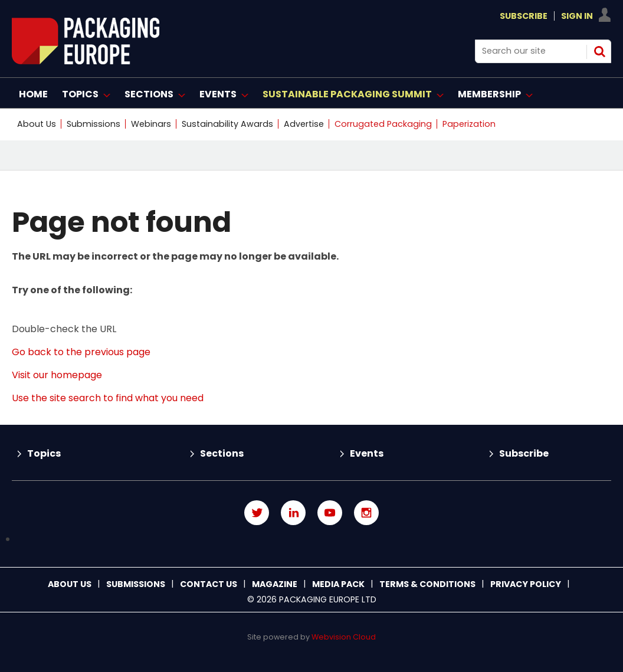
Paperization (469, 124)
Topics (44, 453)
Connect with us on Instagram (366, 513)
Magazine (275, 584)
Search (599, 51)
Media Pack (338, 584)
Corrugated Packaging (383, 124)
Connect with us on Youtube (330, 513)
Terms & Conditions (427, 584)
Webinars (151, 124)
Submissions (94, 124)
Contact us (209, 584)
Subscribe (524, 16)
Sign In (577, 16)
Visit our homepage (57, 375)
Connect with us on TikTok (311, 540)
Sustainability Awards (227, 124)
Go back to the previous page (81, 352)
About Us (37, 124)
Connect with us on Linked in (293, 513)
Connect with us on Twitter (257, 513)
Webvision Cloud (344, 637)
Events (367, 453)
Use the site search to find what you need (108, 398)
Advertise (304, 124)
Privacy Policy (526, 584)
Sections (222, 453)
